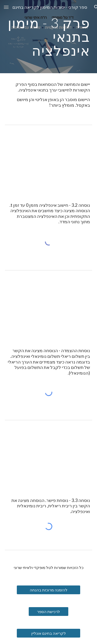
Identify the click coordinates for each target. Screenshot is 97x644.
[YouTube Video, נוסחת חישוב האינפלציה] (49, 162)
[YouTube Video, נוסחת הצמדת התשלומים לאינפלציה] (49, 307)
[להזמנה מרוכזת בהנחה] (48, 590)
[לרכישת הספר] (48, 612)
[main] (49, 37)
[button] (6, 7)
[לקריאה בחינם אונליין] (48, 633)
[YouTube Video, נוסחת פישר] (49, 457)
